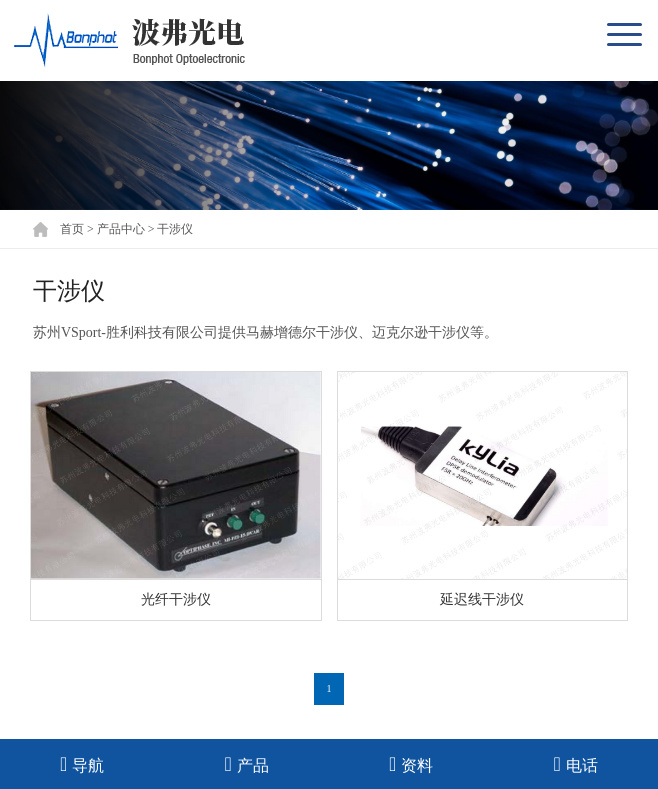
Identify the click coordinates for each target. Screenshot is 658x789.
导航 (82, 764)
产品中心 (121, 229)
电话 (576, 764)
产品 (247, 764)
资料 (411, 764)
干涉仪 (175, 229)
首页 (72, 229)
